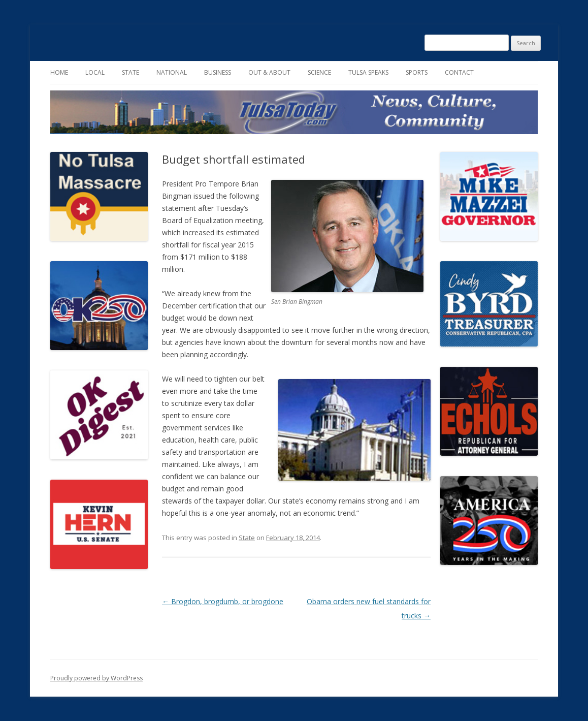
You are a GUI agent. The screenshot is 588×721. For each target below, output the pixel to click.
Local (95, 72)
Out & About (269, 72)
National (172, 72)
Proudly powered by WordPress (96, 678)
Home (59, 72)
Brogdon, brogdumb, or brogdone (223, 601)
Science (319, 72)
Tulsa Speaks (368, 72)
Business (218, 72)
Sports (417, 72)
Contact (459, 72)
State (130, 72)
